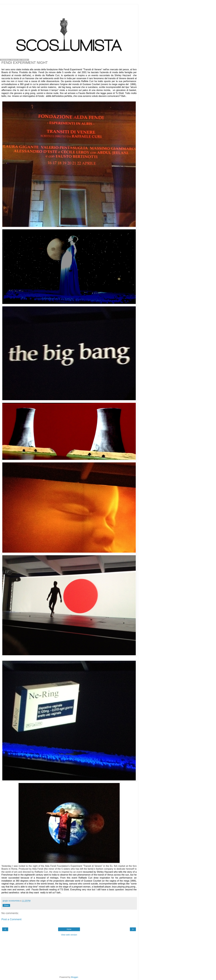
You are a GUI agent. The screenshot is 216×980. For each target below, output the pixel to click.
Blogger (75, 977)
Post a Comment (11, 919)
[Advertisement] (69, 8)
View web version (69, 935)
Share (6, 905)
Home (69, 929)
